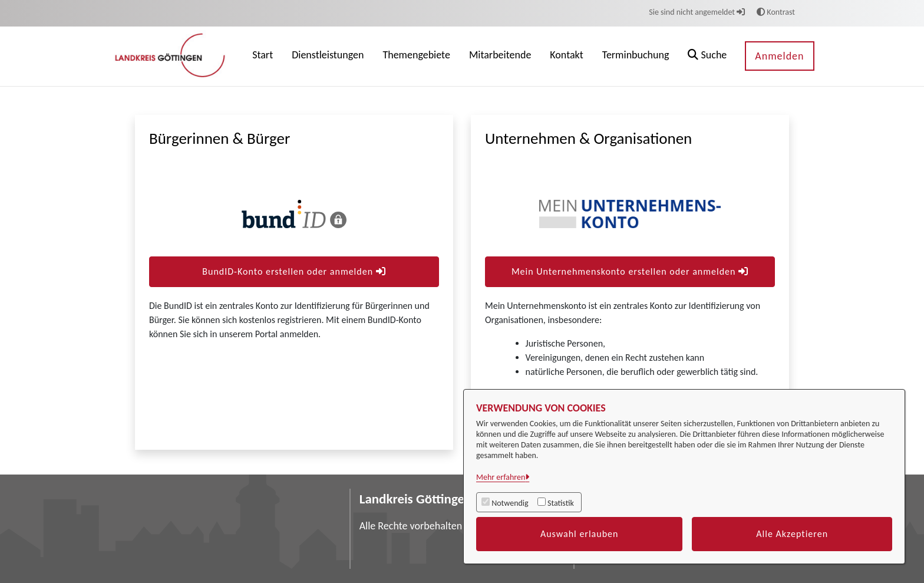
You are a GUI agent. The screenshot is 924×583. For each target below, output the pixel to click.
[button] (707, 56)
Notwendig (510, 503)
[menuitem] (263, 56)
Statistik (561, 503)
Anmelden (779, 56)
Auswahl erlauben (580, 534)
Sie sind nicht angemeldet (697, 12)
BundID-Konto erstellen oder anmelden (294, 271)
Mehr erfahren (501, 477)
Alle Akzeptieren (792, 534)
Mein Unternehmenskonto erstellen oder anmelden (630, 271)
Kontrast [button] (776, 12)
